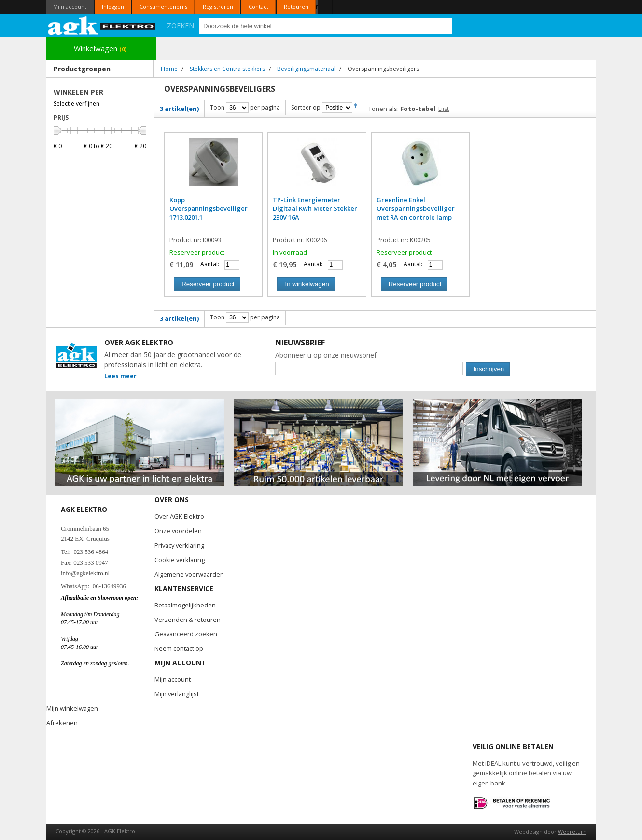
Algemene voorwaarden (190, 574)
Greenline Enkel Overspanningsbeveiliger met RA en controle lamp (416, 208)
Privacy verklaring (181, 545)
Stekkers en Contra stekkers (227, 69)
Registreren (218, 7)
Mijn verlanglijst (177, 694)
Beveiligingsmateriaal (306, 69)
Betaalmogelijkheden (186, 605)
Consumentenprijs (163, 7)
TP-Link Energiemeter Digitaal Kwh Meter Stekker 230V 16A (315, 208)
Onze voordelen (178, 531)
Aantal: (210, 264)
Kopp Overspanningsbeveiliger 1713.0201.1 (209, 208)
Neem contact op (179, 648)
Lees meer (120, 376)
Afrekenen (62, 723)
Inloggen (113, 7)
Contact (258, 7)
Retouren (296, 7)
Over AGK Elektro (180, 516)
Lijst (444, 109)
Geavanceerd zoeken (187, 634)
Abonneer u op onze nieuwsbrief (326, 355)
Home (169, 69)
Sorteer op (306, 107)
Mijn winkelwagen (72, 708)
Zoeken (181, 25)
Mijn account (70, 7)
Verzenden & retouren (188, 620)
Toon (217, 107)
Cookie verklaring (180, 560)
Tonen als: (384, 109)
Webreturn (572, 832)
